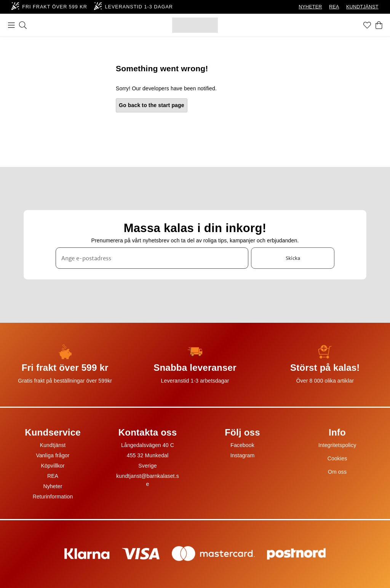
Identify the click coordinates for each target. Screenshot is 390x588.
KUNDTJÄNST (362, 7)
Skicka (293, 258)
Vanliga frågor (53, 455)
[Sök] (23, 25)
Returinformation (53, 497)
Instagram (243, 455)
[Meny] (11, 25)
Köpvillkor (53, 466)
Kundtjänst (53, 445)
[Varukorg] (379, 25)
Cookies (337, 458)
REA (334, 7)
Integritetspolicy (337, 445)
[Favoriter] (367, 25)
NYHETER (310, 7)
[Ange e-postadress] (152, 258)
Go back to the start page (152, 105)
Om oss (337, 472)
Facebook (242, 445)
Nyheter (53, 486)
